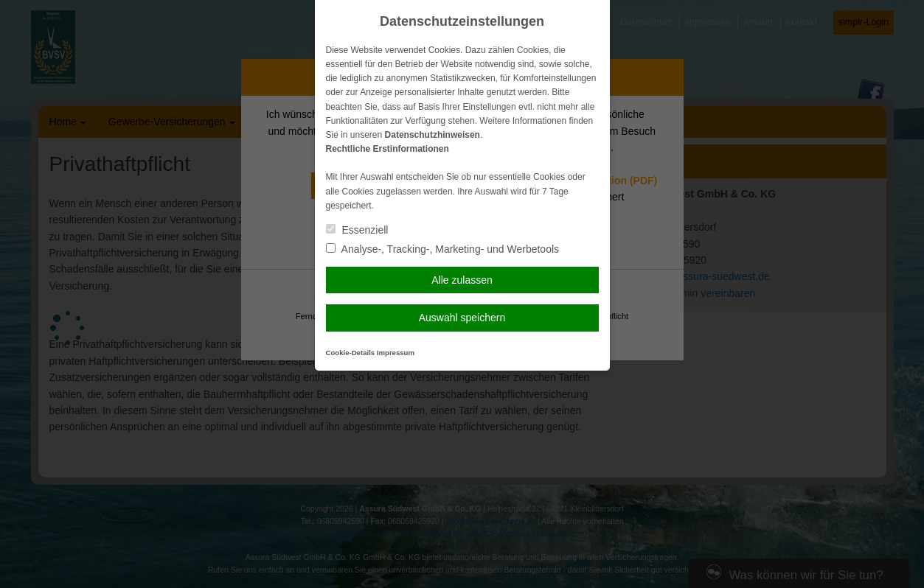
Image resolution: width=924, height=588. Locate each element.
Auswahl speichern (462, 318)
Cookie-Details (351, 353)
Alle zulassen (462, 280)
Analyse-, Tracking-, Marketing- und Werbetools (443, 249)
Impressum (396, 353)
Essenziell (357, 230)
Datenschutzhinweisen (433, 135)
